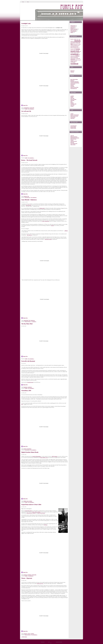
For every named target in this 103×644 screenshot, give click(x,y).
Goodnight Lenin (26, 24)
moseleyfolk (32, 108)
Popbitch (72, 85)
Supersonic (72, 118)
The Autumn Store (74, 143)
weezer (29, 634)
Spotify (52, 225)
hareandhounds (76, 46)
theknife (77, 60)
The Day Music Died (27, 324)
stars (73, 57)
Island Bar (72, 100)
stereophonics (76, 57)
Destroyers (72, 71)
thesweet (79, 60)
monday (78, 49)
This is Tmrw (73, 145)
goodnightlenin (26, 108)
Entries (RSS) (48, 643)
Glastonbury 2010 (26, 391)
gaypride (79, 44)
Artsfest (72, 114)
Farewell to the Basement (28, 361)
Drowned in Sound (48, 239)
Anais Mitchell (28, 205)
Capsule (72, 140)
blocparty (72, 39)
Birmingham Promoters (75, 138)
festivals (25, 449)
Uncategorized (73, 31)
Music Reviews (28, 322)
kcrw (79, 46)
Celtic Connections (46, 221)
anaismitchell (26, 320)
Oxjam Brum (73, 117)
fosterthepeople (75, 44)
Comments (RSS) (54, 643)
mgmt (75, 49)
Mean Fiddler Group (44, 458)
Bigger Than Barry (74, 137)
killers (74, 47)
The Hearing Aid (74, 88)
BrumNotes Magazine (74, 82)
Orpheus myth (42, 208)
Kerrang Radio (73, 127)
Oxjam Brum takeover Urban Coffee (31, 505)
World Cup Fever (40, 583)
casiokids (75, 39)
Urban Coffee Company (36, 512)
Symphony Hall (73, 104)
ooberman (78, 53)
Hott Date (72, 142)
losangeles (72, 49)
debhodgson (72, 41)
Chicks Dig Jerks (74, 141)
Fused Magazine (73, 126)
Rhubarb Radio (73, 128)
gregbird (72, 46)
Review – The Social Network (29, 160)
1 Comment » (34, 322)
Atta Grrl (72, 136)
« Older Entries (24, 637)
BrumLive (72, 80)
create (79, 39)
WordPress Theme (53, 642)
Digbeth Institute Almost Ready (30, 452)
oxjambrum (30, 387)
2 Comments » (31, 576)
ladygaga (72, 48)
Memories (72, 28)
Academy (72, 96)
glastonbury (29, 449)
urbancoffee (34, 575)
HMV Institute (55, 456)
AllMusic (66, 231)
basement (25, 387)
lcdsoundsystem (76, 48)
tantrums (73, 60)
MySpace (46, 525)
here (22, 404)
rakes (71, 57)
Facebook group (30, 382)
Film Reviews (28, 197)
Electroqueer (73, 84)
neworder (72, 53)
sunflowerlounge (73, 58)
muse (80, 51)
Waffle (26, 109)
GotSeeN (34, 513)
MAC (72, 102)
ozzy (79, 54)
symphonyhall (78, 58)
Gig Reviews (27, 450)
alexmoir (25, 575)
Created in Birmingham (36, 456)
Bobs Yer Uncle (73, 139)
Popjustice (72, 86)
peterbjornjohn (73, 56)
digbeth (25, 501)
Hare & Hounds (73, 99)
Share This (25, 105)
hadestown (33, 320)
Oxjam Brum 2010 (28, 511)
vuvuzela (75, 61)
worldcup (32, 634)
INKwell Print (29, 513)
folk (30, 320)
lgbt (79, 48)
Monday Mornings (74, 29)
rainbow (77, 56)
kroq (76, 47)
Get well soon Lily (26, 111)
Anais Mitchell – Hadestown (29, 200)
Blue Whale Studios (74, 79)
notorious (75, 53)
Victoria (72, 106)
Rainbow (72, 103)
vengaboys (72, 61)
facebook (25, 196)
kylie (77, 47)
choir (77, 39)
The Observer (29, 235)
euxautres (25, 634)
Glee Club (72, 98)
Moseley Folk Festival (75, 115)
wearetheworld (73, 62)
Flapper (72, 97)
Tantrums (72, 72)
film (28, 196)
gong (28, 501)
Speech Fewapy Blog (74, 87)
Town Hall (72, 105)
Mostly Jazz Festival (41, 513)
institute (31, 501)
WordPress (46, 642)
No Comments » (31, 109)
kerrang (72, 47)
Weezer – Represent (27, 578)
